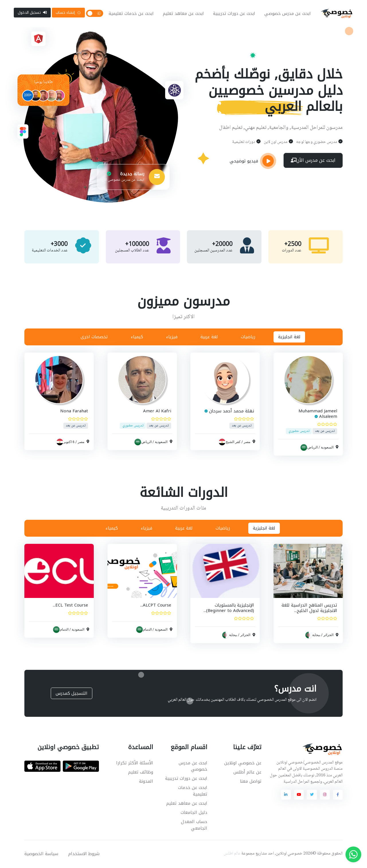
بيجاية (316, 635)
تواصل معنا (251, 782)
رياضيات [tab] (248, 337)
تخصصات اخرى (94, 337)
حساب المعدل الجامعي (194, 825)
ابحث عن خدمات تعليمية (131, 14)
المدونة (146, 782)
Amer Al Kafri (157, 412)
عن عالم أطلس (247, 773)
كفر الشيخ (233, 442)
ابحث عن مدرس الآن (313, 161)
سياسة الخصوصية (41, 854)
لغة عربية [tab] (209, 337)
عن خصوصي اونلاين (243, 763)
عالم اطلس (232, 854)
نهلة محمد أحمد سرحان (232, 412)
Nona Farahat (74, 412)
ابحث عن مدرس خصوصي (288, 14)
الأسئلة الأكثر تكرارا (135, 763)
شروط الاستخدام (84, 854)
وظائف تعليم (141, 773)
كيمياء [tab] (137, 337)
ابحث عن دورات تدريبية (234, 14)
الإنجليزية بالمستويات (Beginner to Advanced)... (229, 608)
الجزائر (328, 635)
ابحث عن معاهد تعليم (183, 14)
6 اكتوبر (69, 442)
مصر (247, 442)
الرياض (312, 448)
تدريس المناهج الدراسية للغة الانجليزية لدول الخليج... (309, 608)
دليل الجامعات (194, 813)
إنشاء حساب (68, 13)
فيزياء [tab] (172, 337)
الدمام (147, 630)
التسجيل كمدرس (72, 694)
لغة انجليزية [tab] (289, 337)
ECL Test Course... (70, 606)
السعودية (327, 448)
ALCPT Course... (155, 606)
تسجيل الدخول (32, 13)
